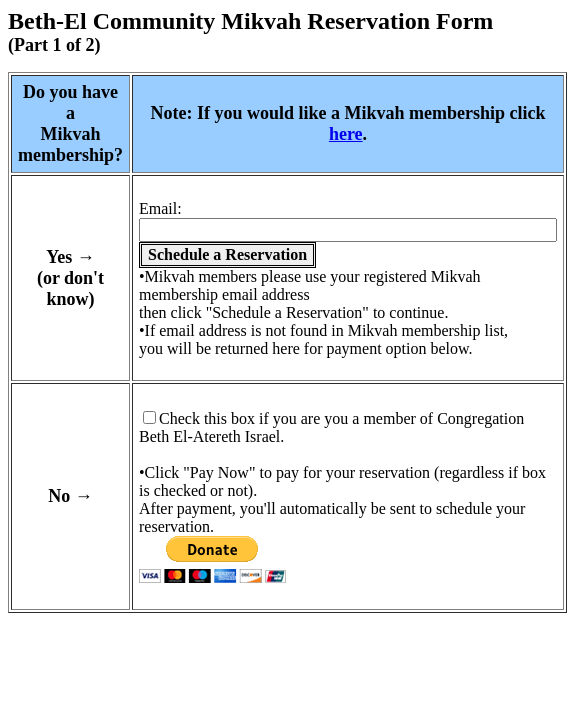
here (346, 134)
